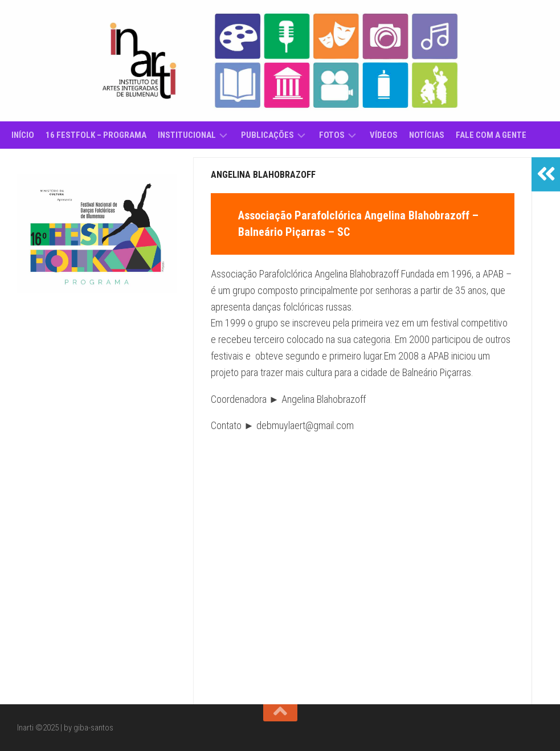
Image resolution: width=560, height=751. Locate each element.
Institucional (187, 135)
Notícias (427, 135)
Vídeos (384, 135)
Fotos (332, 135)
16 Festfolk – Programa (96, 135)
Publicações (267, 135)
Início (23, 135)
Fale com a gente (491, 135)
